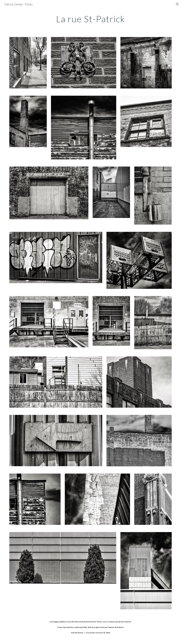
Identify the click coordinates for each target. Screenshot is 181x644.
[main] (91, 19)
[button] (177, 4)
